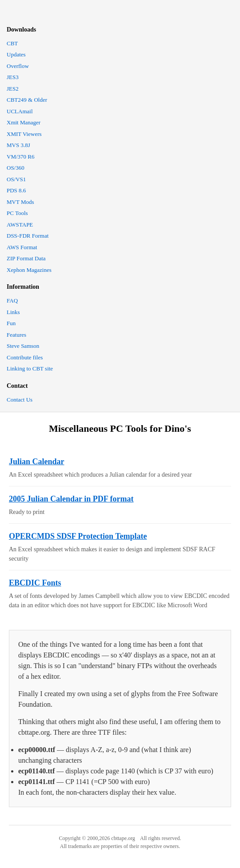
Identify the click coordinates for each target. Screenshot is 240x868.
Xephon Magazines (29, 270)
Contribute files (25, 357)
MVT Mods (20, 202)
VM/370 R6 (20, 157)
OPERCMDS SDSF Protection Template (78, 536)
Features (16, 335)
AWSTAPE (20, 225)
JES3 (13, 77)
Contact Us (20, 400)
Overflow (18, 66)
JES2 (13, 89)
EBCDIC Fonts (35, 583)
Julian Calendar (37, 462)
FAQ (12, 301)
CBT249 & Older (27, 100)
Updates (16, 54)
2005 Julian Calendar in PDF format (71, 499)
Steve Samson (23, 346)
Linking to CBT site (30, 368)
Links (13, 312)
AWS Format (22, 247)
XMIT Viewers (24, 134)
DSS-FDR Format (28, 236)
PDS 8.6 (16, 190)
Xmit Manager (24, 122)
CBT (12, 43)
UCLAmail (20, 111)
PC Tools (17, 213)
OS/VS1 (16, 179)
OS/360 (16, 168)
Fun (11, 323)
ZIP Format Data (26, 258)
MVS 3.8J (18, 145)
